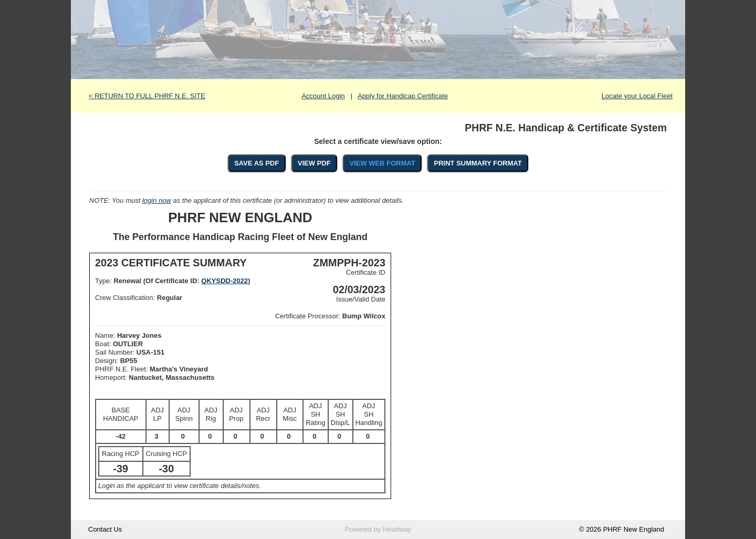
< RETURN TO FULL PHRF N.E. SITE (147, 96)
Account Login (323, 96)
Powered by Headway (378, 529)
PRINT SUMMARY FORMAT (478, 163)
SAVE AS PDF (256, 163)
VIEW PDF (314, 163)
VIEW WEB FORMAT (382, 163)
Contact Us (105, 529)
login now (157, 200)
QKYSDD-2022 (224, 281)
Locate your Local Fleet (637, 96)
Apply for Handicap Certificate (403, 96)
